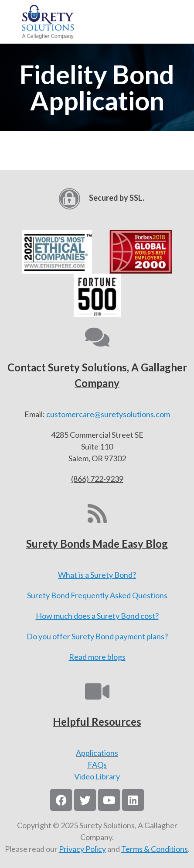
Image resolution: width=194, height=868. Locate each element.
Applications (97, 753)
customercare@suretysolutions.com (108, 414)
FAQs (97, 765)
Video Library (97, 776)
